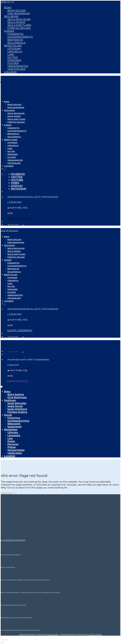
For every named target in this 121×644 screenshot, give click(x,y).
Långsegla (15, 51)
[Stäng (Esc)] (7, 640)
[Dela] (5, 640)
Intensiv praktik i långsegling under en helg (13, 605)
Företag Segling (19, 28)
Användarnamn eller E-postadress (33, 197)
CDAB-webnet (95, 634)
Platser (13, 63)
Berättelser (13, 46)
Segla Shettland (19, 25)
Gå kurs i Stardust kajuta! (8, 567)
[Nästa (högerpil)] (3, 643)
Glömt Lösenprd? (20, 218)
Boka (8, 7)
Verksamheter (18, 66)
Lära (11, 54)
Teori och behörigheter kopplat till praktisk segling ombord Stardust (20, 630)
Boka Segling (17, 10)
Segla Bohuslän (19, 19)
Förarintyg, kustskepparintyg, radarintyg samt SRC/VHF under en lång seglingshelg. (25, 580)
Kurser (9, 31)
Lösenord (14, 202)
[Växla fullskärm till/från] (3, 640)
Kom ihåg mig (18, 208)
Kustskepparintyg (20, 37)
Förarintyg (16, 34)
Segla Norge (16, 22)
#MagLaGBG (53, 634)
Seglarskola (16, 43)
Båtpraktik (15, 40)
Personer (14, 60)
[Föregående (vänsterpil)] (1, 643)
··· (5, 169)
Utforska (14, 48)
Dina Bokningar (19, 13)
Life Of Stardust (9, 231)
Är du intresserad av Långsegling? (11, 555)
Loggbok (10, 72)
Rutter (12, 57)
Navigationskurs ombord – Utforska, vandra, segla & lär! (17, 618)
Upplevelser (16, 69)
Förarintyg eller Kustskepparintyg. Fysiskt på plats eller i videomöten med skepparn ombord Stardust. (30, 592)
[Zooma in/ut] (1, 640)
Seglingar (11, 16)
